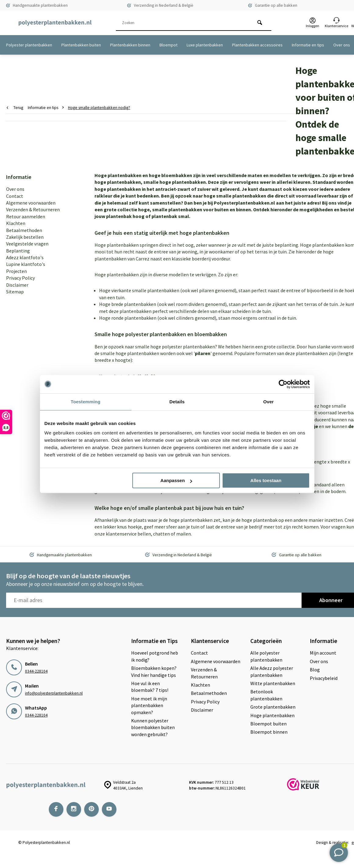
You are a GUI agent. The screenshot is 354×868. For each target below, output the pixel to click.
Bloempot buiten (268, 724)
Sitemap (15, 292)
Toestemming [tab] (86, 402)
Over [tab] (268, 402)
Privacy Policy (20, 278)
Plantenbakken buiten (81, 45)
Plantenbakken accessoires (257, 45)
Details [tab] (177, 402)
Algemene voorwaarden (31, 203)
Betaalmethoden (24, 230)
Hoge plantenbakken (272, 715)
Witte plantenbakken (273, 683)
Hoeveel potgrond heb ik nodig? (155, 656)
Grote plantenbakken (273, 707)
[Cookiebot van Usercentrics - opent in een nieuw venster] (283, 384)
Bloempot (168, 45)
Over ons (342, 45)
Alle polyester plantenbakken (266, 656)
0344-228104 (36, 671)
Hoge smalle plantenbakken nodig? (99, 108)
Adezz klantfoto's (25, 257)
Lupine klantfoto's (26, 264)
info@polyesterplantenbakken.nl (54, 693)
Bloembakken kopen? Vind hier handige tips (154, 671)
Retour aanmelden (26, 216)
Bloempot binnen (269, 732)
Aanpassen (176, 480)
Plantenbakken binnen (130, 45)
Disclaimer (17, 285)
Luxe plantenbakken (205, 45)
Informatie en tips (308, 45)
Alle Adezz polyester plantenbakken (272, 671)
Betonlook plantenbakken (266, 695)
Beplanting (18, 251)
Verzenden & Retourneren (33, 209)
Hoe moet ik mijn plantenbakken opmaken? (149, 705)
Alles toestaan (266, 480)
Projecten (16, 271)
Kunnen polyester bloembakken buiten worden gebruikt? (153, 727)
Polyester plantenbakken (29, 45)
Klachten (16, 223)
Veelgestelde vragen (27, 244)
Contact (15, 196)
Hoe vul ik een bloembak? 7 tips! (150, 687)
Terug (15, 108)
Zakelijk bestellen (25, 237)
